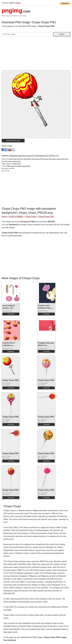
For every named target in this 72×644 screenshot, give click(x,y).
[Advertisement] (36, 54)
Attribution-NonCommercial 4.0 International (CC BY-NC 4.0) (34, 156)
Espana (18, 3)
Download (11, 314)
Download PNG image (13, 141)
